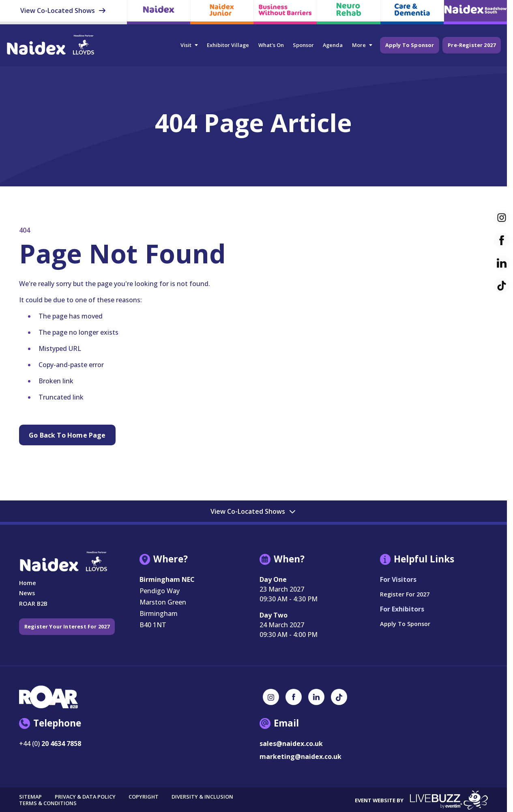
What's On (270, 45)
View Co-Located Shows (63, 11)
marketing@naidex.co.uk (301, 756)
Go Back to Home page (67, 435)
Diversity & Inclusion (202, 797)
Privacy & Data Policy (85, 797)
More (358, 45)
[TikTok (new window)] (339, 697)
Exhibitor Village (227, 45)
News (27, 593)
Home (28, 583)
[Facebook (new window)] (294, 697)
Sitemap (30, 797)
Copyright (144, 797)
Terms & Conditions (48, 803)
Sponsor (303, 45)
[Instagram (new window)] (271, 697)
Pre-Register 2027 (472, 45)
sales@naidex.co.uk (291, 744)
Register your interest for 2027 (68, 626)
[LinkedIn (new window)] (316, 697)
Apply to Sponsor (409, 45)
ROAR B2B (33, 604)
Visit (185, 45)
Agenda (332, 45)
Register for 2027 (405, 594)
